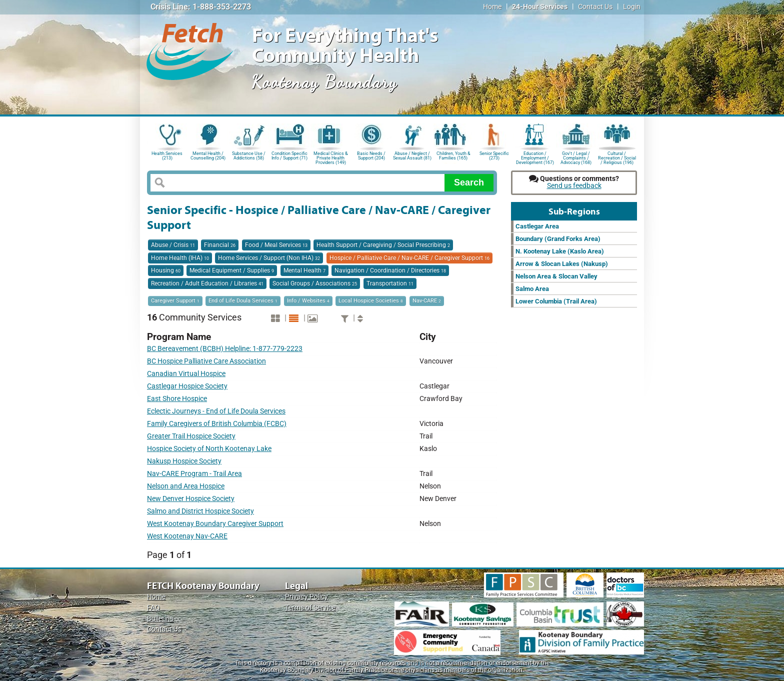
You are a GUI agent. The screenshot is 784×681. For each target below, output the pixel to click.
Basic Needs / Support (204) (371, 156)
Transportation (390, 283)
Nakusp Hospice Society (184, 461)
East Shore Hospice (177, 399)
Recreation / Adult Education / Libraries (207, 283)
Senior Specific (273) (494, 156)
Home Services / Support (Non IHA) (269, 258)
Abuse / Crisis (173, 245)
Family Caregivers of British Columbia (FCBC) (217, 424)
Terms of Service (310, 608)
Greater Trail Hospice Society (191, 436)
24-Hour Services (540, 7)
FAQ (153, 608)
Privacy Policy (306, 597)
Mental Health (304, 270)
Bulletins (160, 619)
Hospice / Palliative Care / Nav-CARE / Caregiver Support (409, 258)
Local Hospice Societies (371, 301)
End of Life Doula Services (243, 301)
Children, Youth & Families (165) (453, 156)
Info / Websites (308, 301)
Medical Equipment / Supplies (232, 270)
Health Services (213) (167, 156)
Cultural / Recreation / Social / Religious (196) (617, 157)
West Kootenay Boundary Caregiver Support (215, 524)
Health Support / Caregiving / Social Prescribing (383, 245)
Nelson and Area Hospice (186, 486)
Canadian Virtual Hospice (186, 374)
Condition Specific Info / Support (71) (289, 156)
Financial (220, 245)
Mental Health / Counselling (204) (208, 156)
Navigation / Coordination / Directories (390, 270)
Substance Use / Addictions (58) (249, 156)
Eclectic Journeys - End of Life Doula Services (216, 411)
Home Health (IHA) (180, 258)
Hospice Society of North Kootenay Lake (209, 449)
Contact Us (595, 7)
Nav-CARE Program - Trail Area (194, 474)
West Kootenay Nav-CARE (187, 536)
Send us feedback (574, 186)
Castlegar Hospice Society (187, 386)
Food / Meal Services (276, 245)
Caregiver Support (175, 301)
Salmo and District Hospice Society (200, 511)
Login (632, 7)
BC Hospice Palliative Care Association (206, 361)
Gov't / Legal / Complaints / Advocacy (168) (576, 157)
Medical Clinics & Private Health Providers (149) (331, 157)
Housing (166, 270)
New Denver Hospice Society (191, 499)
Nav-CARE (427, 301)
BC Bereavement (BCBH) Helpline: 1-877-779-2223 (225, 349)
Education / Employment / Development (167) (535, 157)
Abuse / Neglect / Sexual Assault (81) (412, 156)
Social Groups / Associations (315, 283)
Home (492, 7)
